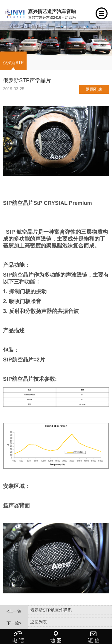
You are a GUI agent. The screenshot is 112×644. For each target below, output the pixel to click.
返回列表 (94, 89)
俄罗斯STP (13, 63)
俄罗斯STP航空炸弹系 (51, 610)
